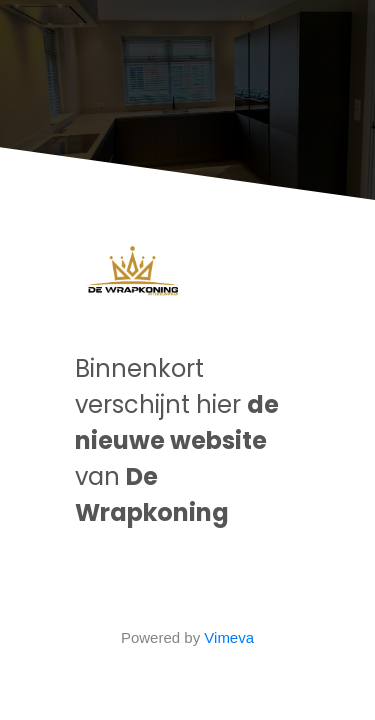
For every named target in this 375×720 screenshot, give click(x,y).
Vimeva (229, 637)
